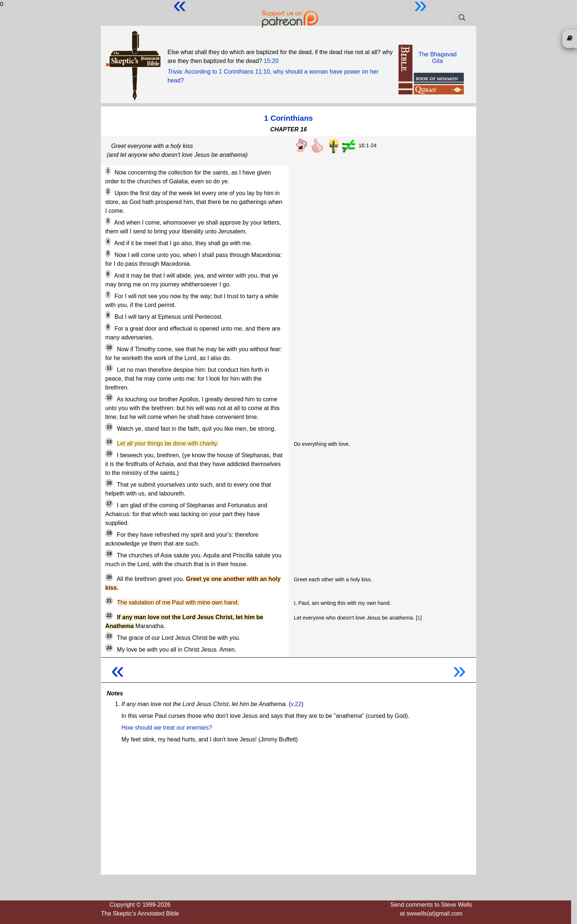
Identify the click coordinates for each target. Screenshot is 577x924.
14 (109, 442)
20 (109, 577)
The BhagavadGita (438, 58)
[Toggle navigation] (462, 17)
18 (109, 533)
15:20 (271, 61)
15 (109, 454)
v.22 (296, 704)
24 (109, 648)
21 (109, 601)
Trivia (174, 72)
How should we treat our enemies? (167, 728)
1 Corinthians (289, 118)
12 (109, 398)
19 (109, 554)
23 (109, 636)
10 (109, 348)
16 (109, 483)
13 (109, 427)
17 (109, 504)
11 (109, 368)
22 (109, 616)
